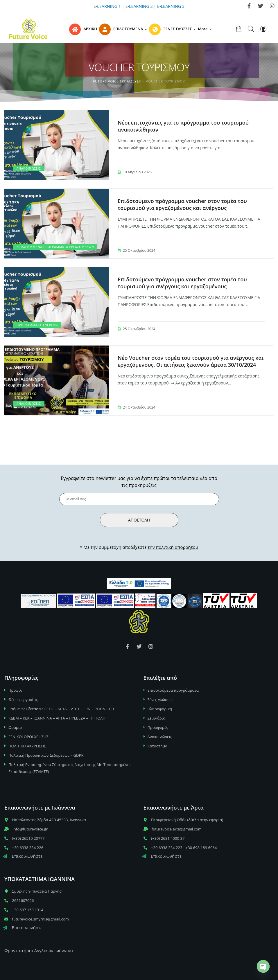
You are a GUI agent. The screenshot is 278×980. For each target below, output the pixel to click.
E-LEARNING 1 (107, 6)
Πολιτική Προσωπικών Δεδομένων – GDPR (46, 755)
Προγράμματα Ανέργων (37, 325)
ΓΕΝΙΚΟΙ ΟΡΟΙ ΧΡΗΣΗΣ (28, 737)
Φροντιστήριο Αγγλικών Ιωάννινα (39, 950)
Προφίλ (15, 690)
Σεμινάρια (157, 718)
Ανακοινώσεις (29, 168)
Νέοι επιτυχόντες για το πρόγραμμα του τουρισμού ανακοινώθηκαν (183, 126)
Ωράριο (15, 727)
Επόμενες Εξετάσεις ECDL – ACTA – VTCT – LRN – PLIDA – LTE (62, 709)
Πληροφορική (160, 709)
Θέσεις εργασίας (23, 700)
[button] (206, 29)
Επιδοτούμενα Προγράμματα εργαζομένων (55, 247)
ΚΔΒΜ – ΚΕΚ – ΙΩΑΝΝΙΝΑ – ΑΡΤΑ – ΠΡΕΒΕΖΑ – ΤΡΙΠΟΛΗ (57, 718)
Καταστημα (158, 746)
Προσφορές (158, 727)
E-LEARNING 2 (139, 6)
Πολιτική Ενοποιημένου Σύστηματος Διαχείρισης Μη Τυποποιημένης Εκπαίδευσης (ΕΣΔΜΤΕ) (70, 768)
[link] (249, 6)
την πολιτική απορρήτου (173, 547)
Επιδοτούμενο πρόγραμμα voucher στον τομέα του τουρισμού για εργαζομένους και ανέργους (182, 204)
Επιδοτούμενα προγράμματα (173, 690)
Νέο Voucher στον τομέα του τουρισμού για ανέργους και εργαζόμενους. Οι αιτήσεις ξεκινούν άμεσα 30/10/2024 (191, 361)
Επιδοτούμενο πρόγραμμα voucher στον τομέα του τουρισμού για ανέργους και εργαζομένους (182, 283)
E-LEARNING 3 (171, 6)
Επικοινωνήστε (23, 856)
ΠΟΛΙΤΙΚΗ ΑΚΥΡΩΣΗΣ (27, 746)
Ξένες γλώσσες (160, 700)
